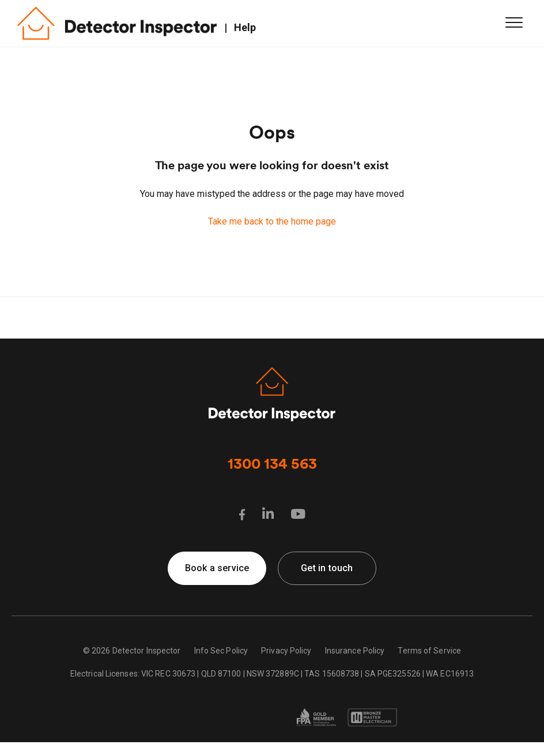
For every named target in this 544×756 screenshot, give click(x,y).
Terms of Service (429, 651)
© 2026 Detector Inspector (132, 651)
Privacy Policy (286, 651)
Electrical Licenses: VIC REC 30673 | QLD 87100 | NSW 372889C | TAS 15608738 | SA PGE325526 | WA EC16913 (272, 674)
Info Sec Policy (221, 651)
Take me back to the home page (272, 221)
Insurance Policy (355, 651)
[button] (514, 22)
